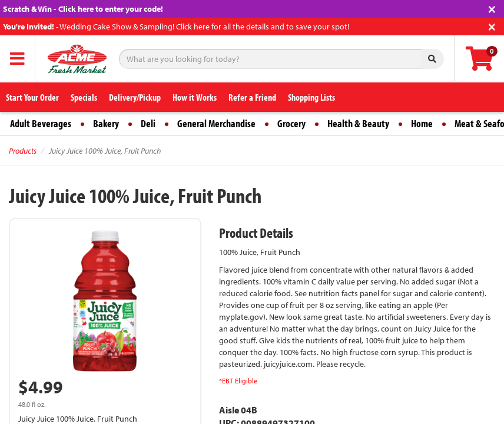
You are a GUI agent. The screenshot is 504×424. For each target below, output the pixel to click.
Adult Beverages (41, 123)
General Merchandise (216, 123)
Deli (148, 123)
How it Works (195, 97)
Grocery (291, 123)
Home (422, 123)
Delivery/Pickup (135, 97)
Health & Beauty (358, 123)
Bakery (106, 123)
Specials (84, 97)
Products (23, 151)
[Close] (492, 8)
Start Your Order (32, 97)
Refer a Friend (252, 97)
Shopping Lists (311, 97)
